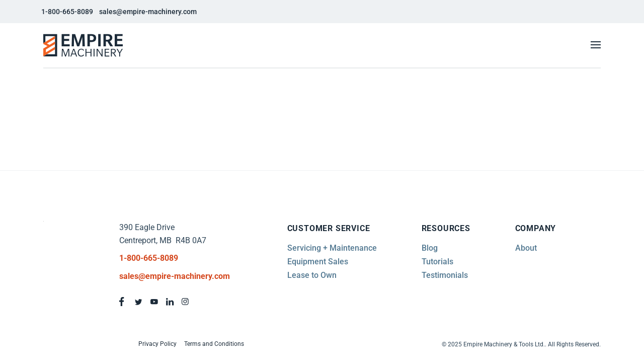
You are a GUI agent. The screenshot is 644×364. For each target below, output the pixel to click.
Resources (446, 228)
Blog (430, 248)
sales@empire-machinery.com (148, 12)
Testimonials (445, 275)
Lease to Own (312, 275)
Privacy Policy (157, 344)
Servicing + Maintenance (332, 248)
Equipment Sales (318, 262)
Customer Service (329, 228)
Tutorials (437, 262)
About (526, 248)
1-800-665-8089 (67, 12)
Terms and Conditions (214, 344)
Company (536, 228)
